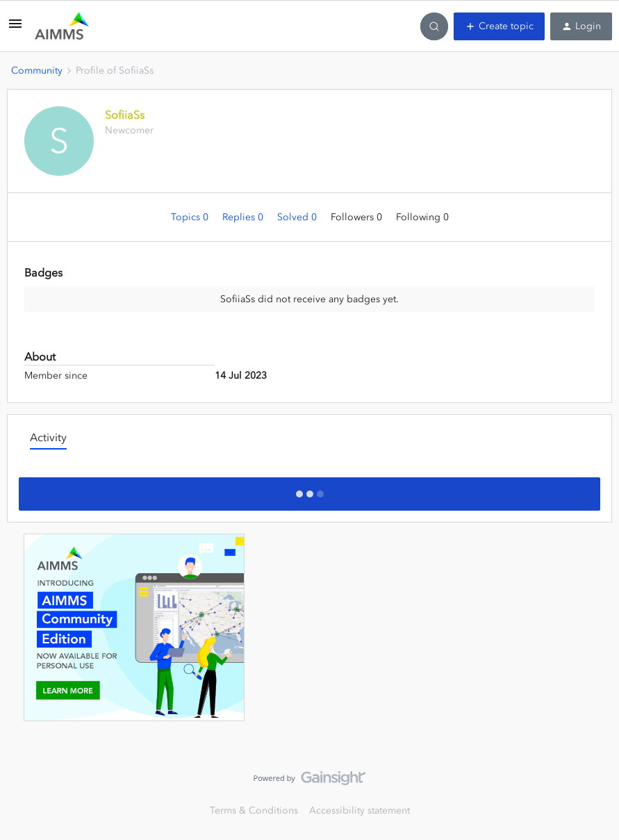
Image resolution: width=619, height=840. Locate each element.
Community (37, 71)
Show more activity (309, 490)
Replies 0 (244, 217)
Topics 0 (191, 217)
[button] (15, 29)
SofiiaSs (125, 115)
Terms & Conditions (254, 810)
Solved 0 (298, 217)
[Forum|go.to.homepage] (62, 26)
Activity (48, 437)
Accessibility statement (360, 810)
